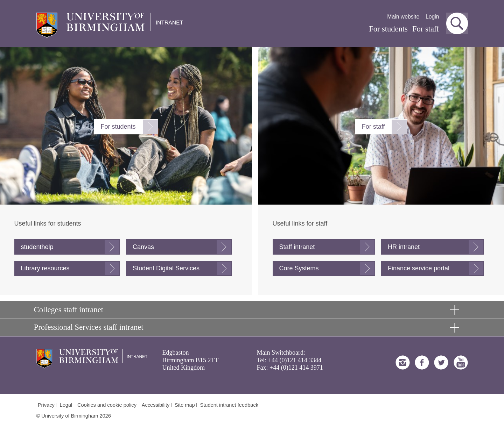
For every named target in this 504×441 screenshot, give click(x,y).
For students (388, 29)
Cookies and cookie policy (107, 405)
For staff (426, 29)
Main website (403, 17)
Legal (66, 405)
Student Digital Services (166, 268)
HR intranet (404, 247)
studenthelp (37, 247)
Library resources (45, 268)
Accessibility (156, 405)
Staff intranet (297, 247)
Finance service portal (419, 268)
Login (432, 17)
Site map (185, 405)
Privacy (46, 405)
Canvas (143, 247)
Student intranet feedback (229, 405)
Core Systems (299, 268)
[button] (457, 23)
